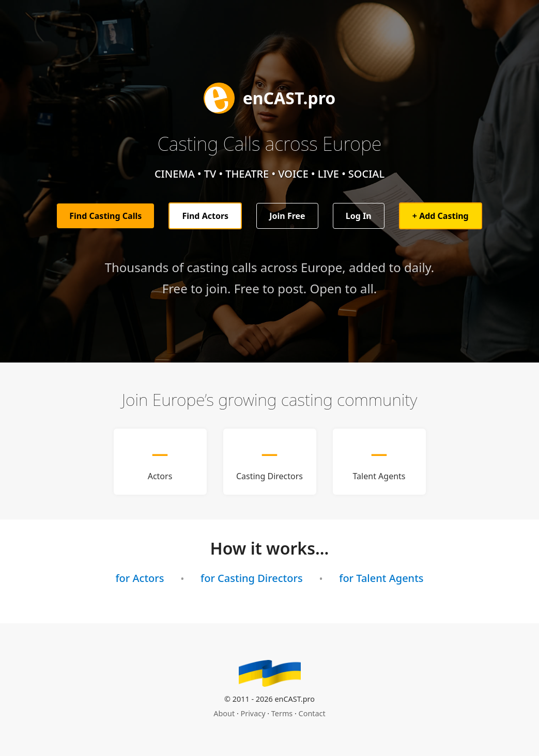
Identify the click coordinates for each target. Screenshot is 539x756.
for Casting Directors (252, 578)
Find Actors (205, 216)
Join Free (287, 216)
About (224, 713)
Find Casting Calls (105, 216)
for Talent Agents (381, 578)
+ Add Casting (441, 216)
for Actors (140, 578)
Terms (282, 713)
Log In (359, 216)
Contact (312, 713)
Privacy (253, 713)
